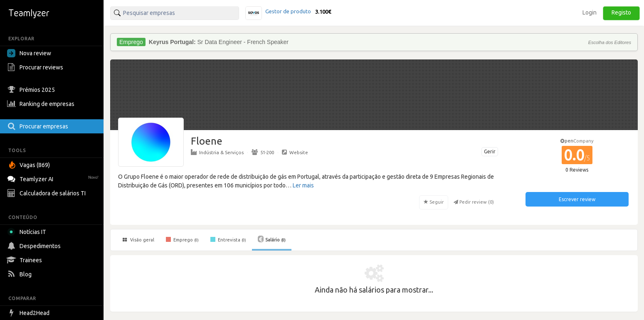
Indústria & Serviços (217, 152)
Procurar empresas (39, 126)
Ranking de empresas (42, 104)
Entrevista (228, 239)
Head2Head (29, 313)
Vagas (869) (30, 165)
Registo (621, 12)
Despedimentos (35, 246)
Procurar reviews (36, 67)
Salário (272, 239)
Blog (20, 274)
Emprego (182, 239)
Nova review (29, 53)
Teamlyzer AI (54, 178)
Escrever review (577, 199)
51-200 (263, 152)
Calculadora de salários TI (47, 193)
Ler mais (303, 185)
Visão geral (138, 240)
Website (295, 152)
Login (590, 12)
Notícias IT (28, 232)
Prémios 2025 (32, 90)
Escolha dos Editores (610, 42)
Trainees (26, 260)
